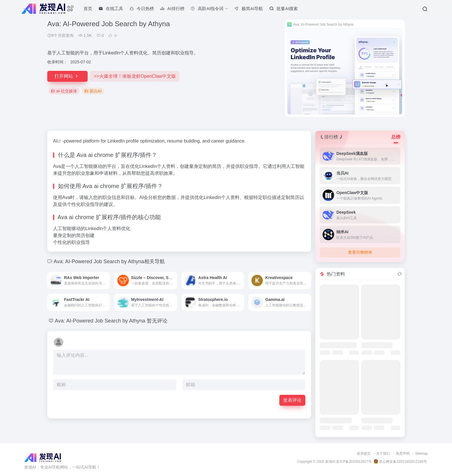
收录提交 (364, 454)
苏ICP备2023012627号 (354, 462)
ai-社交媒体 (64, 91)
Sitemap (421, 454)
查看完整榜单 (360, 252)
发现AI (330, 462)
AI (55, 141)
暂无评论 (157, 321)
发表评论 (292, 400)
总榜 (396, 137)
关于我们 (383, 454)
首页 (88, 8)
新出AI (93, 91)
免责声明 (403, 454)
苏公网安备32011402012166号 (400, 462)
